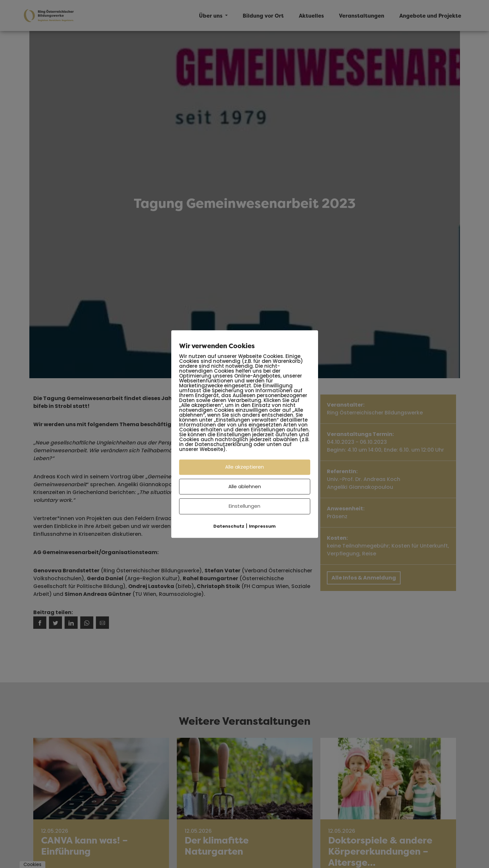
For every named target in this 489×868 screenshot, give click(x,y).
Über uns (211, 16)
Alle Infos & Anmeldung (364, 578)
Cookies (32, 864)
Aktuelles (311, 16)
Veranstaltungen (362, 16)
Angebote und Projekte (430, 16)
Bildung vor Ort (263, 16)
